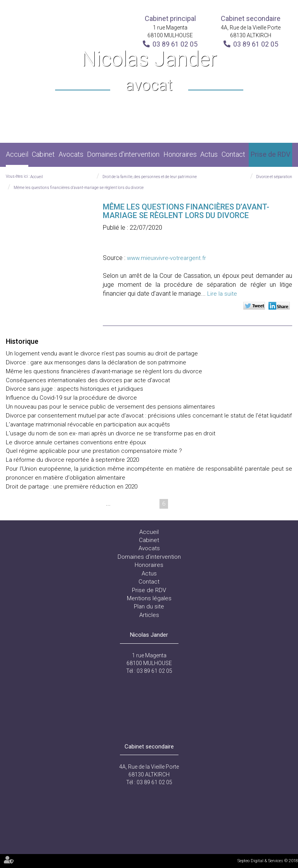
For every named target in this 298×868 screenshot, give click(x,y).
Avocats (71, 154)
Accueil (17, 154)
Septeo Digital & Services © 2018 (268, 861)
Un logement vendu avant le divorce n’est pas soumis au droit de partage (103, 353)
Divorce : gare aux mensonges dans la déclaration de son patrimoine (97, 362)
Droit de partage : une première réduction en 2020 (72, 487)
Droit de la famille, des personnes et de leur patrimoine (150, 177)
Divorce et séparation (274, 177)
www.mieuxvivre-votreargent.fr (166, 258)
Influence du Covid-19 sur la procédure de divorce (71, 398)
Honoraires (180, 154)
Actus (209, 154)
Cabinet (43, 154)
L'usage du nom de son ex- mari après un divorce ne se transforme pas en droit (111, 433)
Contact (233, 154)
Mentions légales (149, 598)
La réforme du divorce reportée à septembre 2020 (72, 460)
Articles (149, 615)
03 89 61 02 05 (175, 44)
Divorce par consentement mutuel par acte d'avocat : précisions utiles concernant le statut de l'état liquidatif (149, 416)
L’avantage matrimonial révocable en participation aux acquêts (88, 424)
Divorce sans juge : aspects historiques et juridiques (74, 389)
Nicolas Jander (149, 72)
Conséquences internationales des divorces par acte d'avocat (88, 380)
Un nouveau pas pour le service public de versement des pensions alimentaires (110, 407)
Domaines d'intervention (123, 154)
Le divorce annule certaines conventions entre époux (76, 442)
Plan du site (149, 606)
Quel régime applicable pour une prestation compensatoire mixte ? (94, 451)
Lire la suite (222, 294)
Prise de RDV (270, 154)
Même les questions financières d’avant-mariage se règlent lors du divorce (79, 188)
